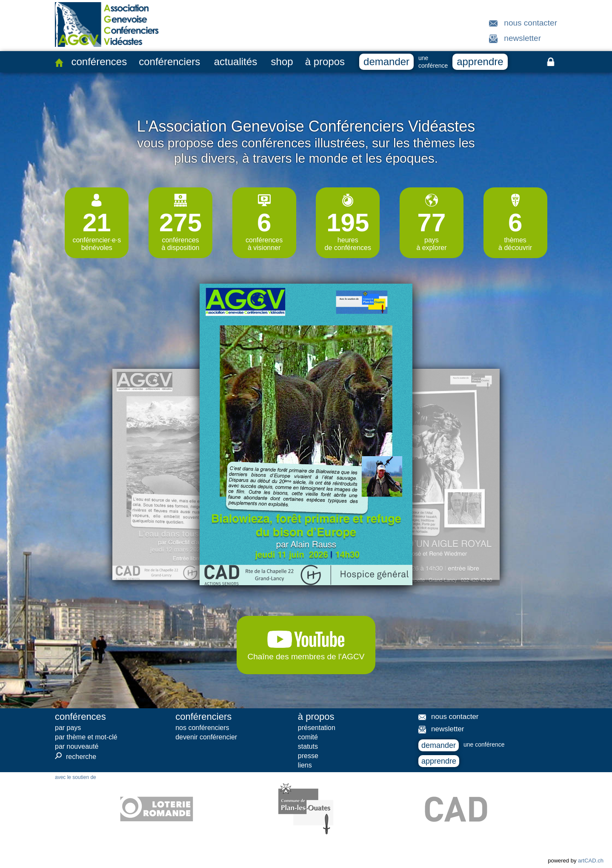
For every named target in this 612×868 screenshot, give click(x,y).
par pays (68, 728)
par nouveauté (77, 746)
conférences (99, 62)
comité (308, 737)
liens (305, 765)
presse (308, 756)
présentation (317, 728)
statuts (308, 746)
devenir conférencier (206, 737)
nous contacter (530, 23)
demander (386, 62)
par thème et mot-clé (86, 737)
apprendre (480, 62)
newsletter (522, 38)
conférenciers (169, 62)
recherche (76, 756)
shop (282, 62)
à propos (325, 62)
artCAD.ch (591, 861)
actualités (236, 62)
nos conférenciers (202, 728)
